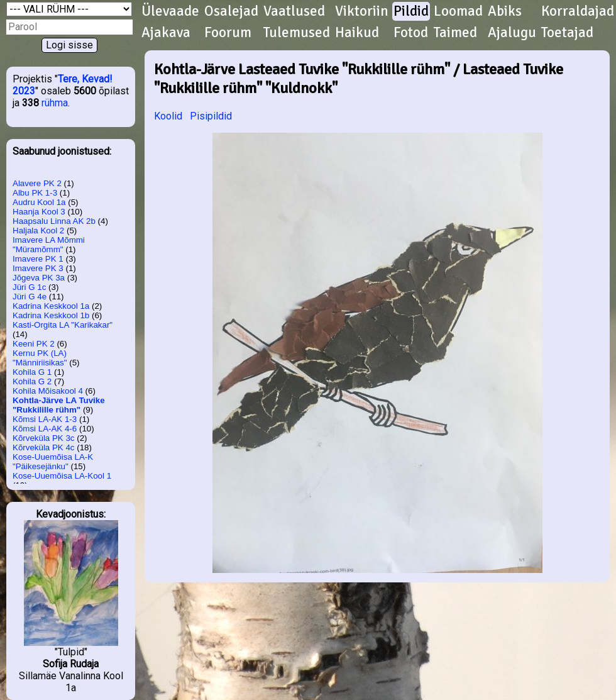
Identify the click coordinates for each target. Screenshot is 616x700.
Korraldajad (578, 11)
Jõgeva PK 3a (39, 278)
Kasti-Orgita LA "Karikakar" (63, 325)
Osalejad (231, 11)
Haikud (357, 33)
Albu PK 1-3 (35, 193)
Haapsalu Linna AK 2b (54, 221)
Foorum (228, 33)
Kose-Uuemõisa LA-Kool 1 (62, 476)
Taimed (455, 33)
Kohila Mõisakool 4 (48, 391)
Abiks (505, 11)
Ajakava (166, 33)
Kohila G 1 (32, 372)
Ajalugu (512, 33)
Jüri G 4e (30, 297)
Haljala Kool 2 (38, 231)
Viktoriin (362, 11)
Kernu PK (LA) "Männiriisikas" (40, 358)
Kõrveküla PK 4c (44, 447)
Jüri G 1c (29, 287)
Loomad (458, 11)
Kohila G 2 (32, 381)
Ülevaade (170, 11)
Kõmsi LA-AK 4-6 (45, 429)
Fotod (411, 33)
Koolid (168, 116)
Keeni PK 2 (34, 344)
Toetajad (567, 33)
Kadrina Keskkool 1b (51, 315)
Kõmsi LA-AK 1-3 (45, 419)
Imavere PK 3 (38, 268)
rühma (55, 103)
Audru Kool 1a (39, 202)
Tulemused (297, 33)
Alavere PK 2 (37, 183)
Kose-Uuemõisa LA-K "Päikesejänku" (53, 462)
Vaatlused (294, 11)
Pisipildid (211, 116)
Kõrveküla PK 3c (44, 438)
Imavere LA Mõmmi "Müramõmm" (49, 245)
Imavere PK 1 (38, 259)
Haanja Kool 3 (39, 212)
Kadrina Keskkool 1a (51, 306)
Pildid (411, 11)
